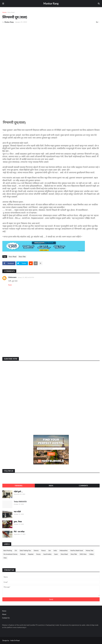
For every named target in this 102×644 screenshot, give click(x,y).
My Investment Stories (10, 554)
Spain (56, 554)
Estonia (36, 550)
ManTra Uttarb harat (77, 550)
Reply (10, 285)
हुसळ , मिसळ (18, 522)
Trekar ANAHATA (20, 502)
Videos (92, 554)
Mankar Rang (51, 3)
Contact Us (6, 618)
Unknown (12, 277)
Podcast (23, 554)
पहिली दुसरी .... (18, 492)
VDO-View (83, 554)
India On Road (15, 640)
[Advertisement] (51, 43)
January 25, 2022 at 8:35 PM (26, 277)
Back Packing (8, 550)
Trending (19, 486)
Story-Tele (22, 257)
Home (4, 12)
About (4, 614)
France (43, 550)
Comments (83, 486)
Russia (38, 554)
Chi (16, 550)
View (5, 558)
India (51, 486)
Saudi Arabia (47, 554)
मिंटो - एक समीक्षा (19, 532)
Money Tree (90, 550)
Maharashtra (64, 550)
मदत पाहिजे (17, 512)
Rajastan (31, 554)
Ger (50, 550)
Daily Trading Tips (25, 550)
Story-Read (11, 12)
